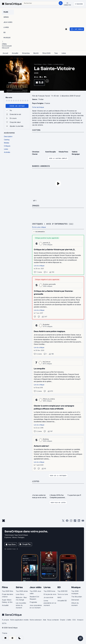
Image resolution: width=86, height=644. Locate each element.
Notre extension (36, 620)
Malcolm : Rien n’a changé (21, 599)
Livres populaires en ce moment (50, 603)
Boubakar (46, 324)
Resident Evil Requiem (34, 598)
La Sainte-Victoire (58, 64)
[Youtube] (83, 521)
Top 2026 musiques (75, 592)
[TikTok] (75, 521)
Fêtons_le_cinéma (49, 399)
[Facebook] (67, 521)
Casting (36, 130)
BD (59, 587)
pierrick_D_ (47, 243)
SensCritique (38, 64)
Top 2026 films (8, 591)
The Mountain (77, 597)
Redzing (46, 439)
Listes (36, 481)
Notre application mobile (19, 620)
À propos (6, 620)
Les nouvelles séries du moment (21, 605)
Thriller (50, 64)
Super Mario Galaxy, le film (7, 601)
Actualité (5, 605)
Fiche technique (38, 107)
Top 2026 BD (62, 591)
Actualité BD (62, 601)
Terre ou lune (63, 594)
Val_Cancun (46, 362)
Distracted (75, 600)
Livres (47, 587)
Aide (44, 620)
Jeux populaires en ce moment (36, 606)
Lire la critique (39, 266)
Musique (76, 587)
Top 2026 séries (22, 591)
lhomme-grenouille (49, 284)
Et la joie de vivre (50, 594)
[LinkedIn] (79, 521)
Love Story (20, 594)
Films (45, 64)
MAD (59, 597)
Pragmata (33, 602)
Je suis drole (48, 597)
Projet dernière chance (8, 595)
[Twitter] (63, 521)
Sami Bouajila (51, 152)
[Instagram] (71, 521)
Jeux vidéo (36, 587)
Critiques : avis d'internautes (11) (53, 224)
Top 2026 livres (49, 591)
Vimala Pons (63, 152)
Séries (19, 587)
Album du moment (75, 604)
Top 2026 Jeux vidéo (35, 592)
